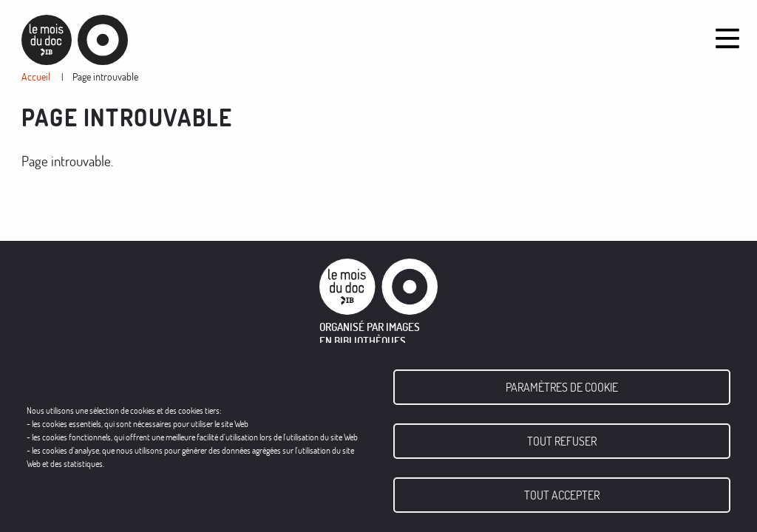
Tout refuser (562, 441)
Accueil (36, 76)
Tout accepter (562, 495)
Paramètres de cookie (562, 387)
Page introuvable (105, 76)
